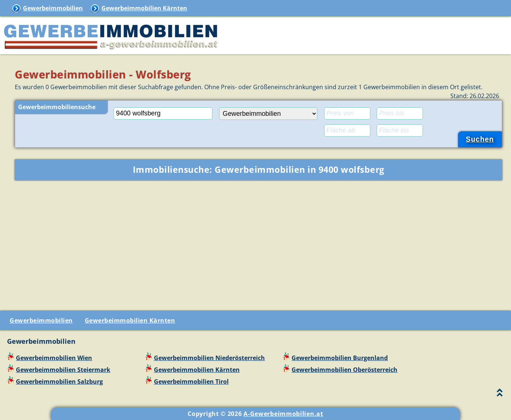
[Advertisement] (259, 244)
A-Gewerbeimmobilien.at (283, 414)
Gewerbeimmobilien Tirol (191, 382)
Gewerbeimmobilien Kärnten (144, 8)
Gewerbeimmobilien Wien (54, 358)
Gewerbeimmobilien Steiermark (63, 370)
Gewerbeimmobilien (53, 8)
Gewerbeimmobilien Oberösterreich (344, 370)
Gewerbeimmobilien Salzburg (59, 382)
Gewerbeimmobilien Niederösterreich (209, 358)
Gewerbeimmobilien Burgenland (340, 358)
